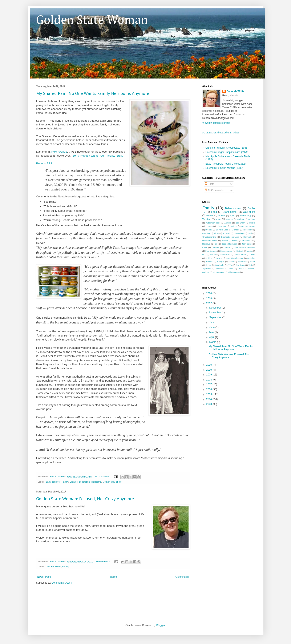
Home (113, 577)
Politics (209, 258)
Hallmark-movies (210, 240)
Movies (222, 216)
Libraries (216, 247)
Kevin (205, 247)
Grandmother (230, 212)
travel (218, 219)
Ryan (232, 216)
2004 (209, 399)
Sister (252, 261)
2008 (209, 380)
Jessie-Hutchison (230, 244)
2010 (209, 370)
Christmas (221, 226)
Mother (106, 482)
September (216, 317)
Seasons (242, 261)
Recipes (209, 261)
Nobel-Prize (225, 255)
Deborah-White (53, 567)
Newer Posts (44, 577)
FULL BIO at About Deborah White (221, 133)
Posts (209, 184)
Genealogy (239, 233)
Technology (245, 216)
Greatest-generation (80, 482)
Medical (239, 251)
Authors (251, 219)
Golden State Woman (92, 20)
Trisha (241, 269)
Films (216, 233)
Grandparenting (209, 237)
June (212, 327)
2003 (209, 404)
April (212, 337)
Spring (209, 265)
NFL (204, 255)
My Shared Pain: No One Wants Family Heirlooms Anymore (93, 93)
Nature (213, 255)
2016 (209, 365)
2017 (209, 303)
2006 (209, 389)
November (215, 313)
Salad (231, 261)
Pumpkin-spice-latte (235, 258)
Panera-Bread (240, 255)
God (250, 233)
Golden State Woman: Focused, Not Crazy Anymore (85, 499)
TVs (230, 265)
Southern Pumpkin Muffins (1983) (224, 168)
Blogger (161, 625)
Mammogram (226, 251)
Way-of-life (116, 482)
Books (252, 223)
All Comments (214, 190)
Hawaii (225, 240)
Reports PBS (44, 163)
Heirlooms (96, 482)
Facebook (247, 230)
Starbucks (220, 265)
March (213, 342)
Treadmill (219, 269)
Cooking (233, 226)
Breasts (209, 226)
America (229, 219)
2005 (209, 394)
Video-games (234, 272)
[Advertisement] (85, 597)
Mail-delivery (211, 251)
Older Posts (182, 577)
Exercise (236, 230)
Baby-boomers (53, 482)
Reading (251, 258)
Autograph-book (213, 223)
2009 (209, 375)
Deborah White (236, 91)
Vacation (207, 219)
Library (227, 247)
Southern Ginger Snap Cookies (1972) (227, 152)
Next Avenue (59, 152)
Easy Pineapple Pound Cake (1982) (226, 164)
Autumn (228, 223)
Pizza (252, 255)
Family (65, 482)
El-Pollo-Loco (222, 230)
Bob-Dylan (240, 223)
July (212, 322)
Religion (221, 261)
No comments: (103, 476)
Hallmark (247, 237)
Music (249, 251)
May (212, 332)
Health (235, 240)
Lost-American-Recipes (244, 247)
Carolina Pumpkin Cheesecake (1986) (227, 148)
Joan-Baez (247, 244)
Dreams (209, 230)
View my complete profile (216, 123)
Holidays (206, 244)
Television (240, 265)
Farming (206, 233)
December (215, 308)
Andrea (241, 219)
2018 (209, 298)
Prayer (219, 258)
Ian (216, 244)
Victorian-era (218, 272)
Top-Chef (207, 269)
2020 (209, 293)
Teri (250, 265)
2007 (209, 385)
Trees (231, 269)
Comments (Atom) (62, 583)
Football (226, 233)
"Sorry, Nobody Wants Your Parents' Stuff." (98, 156)
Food (214, 212)
